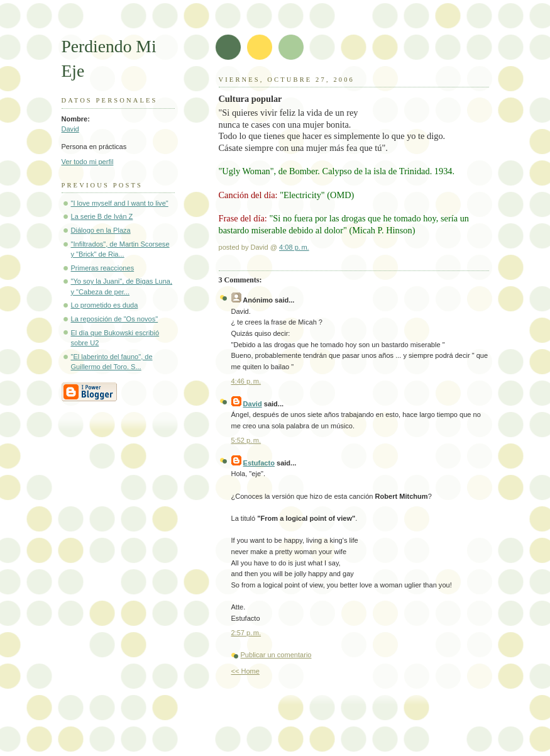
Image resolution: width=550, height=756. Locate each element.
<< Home (245, 671)
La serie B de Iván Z (102, 216)
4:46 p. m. (246, 381)
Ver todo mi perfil (88, 162)
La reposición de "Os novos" (115, 319)
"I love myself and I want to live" (120, 203)
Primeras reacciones (103, 268)
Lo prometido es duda (105, 305)
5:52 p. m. (246, 440)
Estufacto (259, 463)
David (70, 129)
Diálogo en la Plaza (101, 230)
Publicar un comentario (276, 655)
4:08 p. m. (294, 247)
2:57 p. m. (246, 633)
